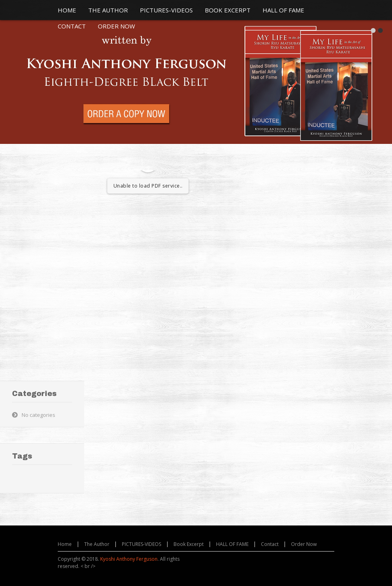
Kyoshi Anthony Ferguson (129, 559)
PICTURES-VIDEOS (141, 544)
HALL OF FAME (232, 544)
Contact (270, 544)
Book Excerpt (189, 544)
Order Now (304, 544)
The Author (97, 544)
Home (65, 544)
